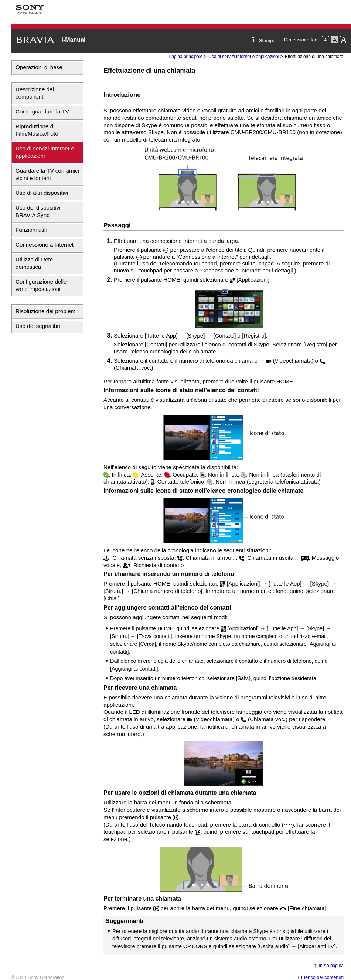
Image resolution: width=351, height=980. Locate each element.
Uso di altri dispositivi (42, 193)
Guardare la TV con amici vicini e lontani (47, 174)
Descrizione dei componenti (35, 93)
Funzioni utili (31, 230)
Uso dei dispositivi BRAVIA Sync (38, 211)
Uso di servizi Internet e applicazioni (45, 152)
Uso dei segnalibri (38, 326)
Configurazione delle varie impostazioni (41, 285)
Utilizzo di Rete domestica (34, 263)
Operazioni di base (39, 67)
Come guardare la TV (42, 111)
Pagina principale (185, 57)
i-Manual (73, 40)
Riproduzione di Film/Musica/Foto (37, 130)
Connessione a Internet (45, 245)
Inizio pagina (331, 966)
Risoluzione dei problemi (46, 311)
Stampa (267, 40)
